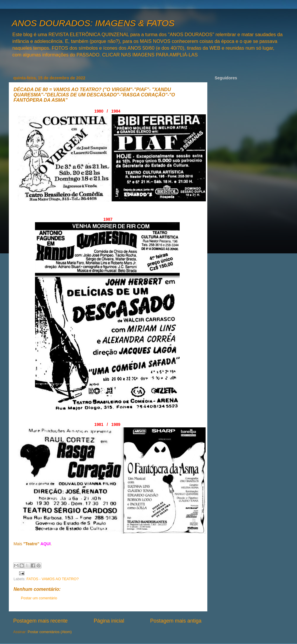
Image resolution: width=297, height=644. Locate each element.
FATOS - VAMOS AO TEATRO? (52, 579)
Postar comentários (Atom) (50, 632)
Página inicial (109, 621)
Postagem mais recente (40, 621)
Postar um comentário (39, 598)
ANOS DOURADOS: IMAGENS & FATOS (93, 23)
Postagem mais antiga (176, 621)
